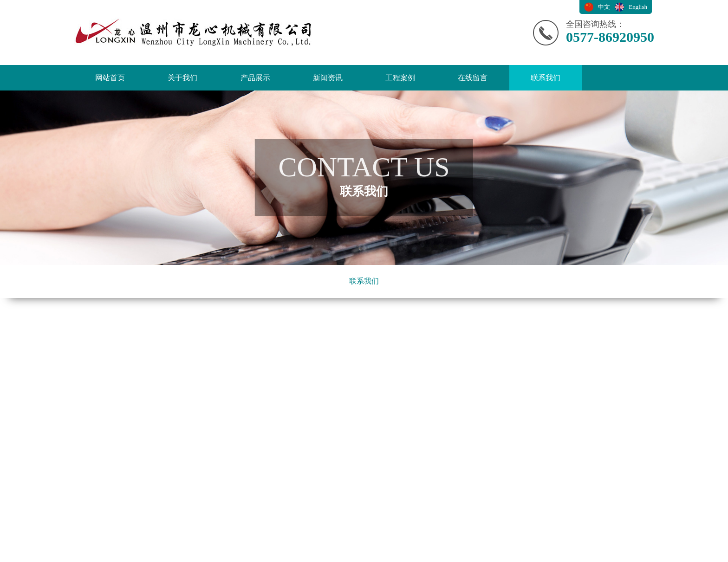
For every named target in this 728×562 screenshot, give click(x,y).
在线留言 (473, 78)
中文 (604, 7)
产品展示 (255, 78)
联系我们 (546, 78)
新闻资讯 (328, 78)
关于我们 (182, 78)
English (638, 7)
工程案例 (400, 78)
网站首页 (110, 78)
